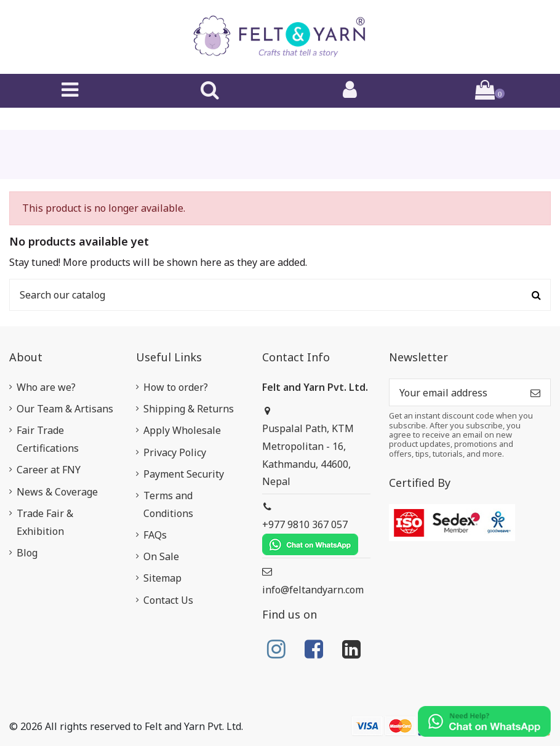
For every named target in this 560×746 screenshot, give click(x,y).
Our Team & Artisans (65, 409)
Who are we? (46, 387)
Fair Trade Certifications (48, 439)
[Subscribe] (535, 392)
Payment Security (184, 474)
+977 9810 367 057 (310, 536)
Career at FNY (49, 470)
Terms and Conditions (168, 504)
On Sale (161, 556)
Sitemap (162, 578)
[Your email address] (455, 392)
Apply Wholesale (182, 430)
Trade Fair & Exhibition (45, 522)
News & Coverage (57, 492)
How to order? (176, 387)
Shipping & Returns (189, 409)
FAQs (155, 535)
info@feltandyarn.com (313, 590)
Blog (27, 553)
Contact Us (168, 600)
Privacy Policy (175, 452)
